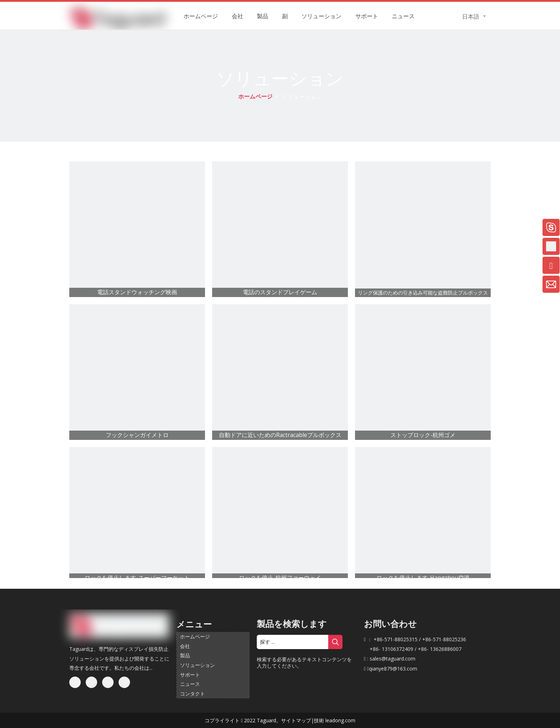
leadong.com (340, 720)
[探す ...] (292, 642)
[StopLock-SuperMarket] (137, 515)
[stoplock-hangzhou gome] (423, 372)
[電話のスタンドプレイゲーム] (280, 229)
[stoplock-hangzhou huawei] (280, 515)
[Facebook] (75, 682)
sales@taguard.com (392, 659)
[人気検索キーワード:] (335, 642)
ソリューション (197, 665)
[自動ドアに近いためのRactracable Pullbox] (280, 372)
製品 (185, 655)
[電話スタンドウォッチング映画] (137, 229)
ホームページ (195, 636)
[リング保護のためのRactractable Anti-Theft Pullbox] (423, 229)
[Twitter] (108, 682)
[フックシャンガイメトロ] (137, 372)
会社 (185, 646)
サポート (190, 675)
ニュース (190, 684)
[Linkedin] (91, 682)
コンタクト (192, 694)
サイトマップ (296, 720)
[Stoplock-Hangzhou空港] (423, 515)
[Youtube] (124, 682)
